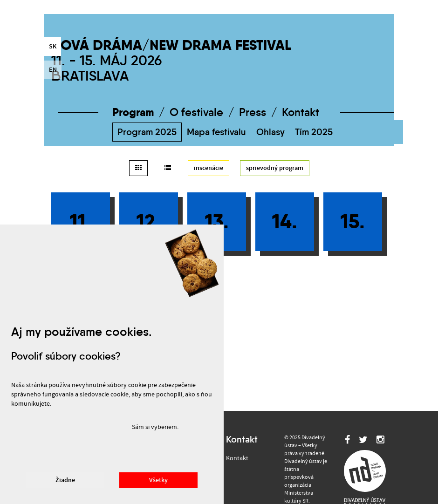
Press (253, 112)
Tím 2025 (314, 132)
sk (53, 47)
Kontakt (301, 112)
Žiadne (65, 480)
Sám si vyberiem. (155, 427)
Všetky (158, 480)
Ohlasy (270, 132)
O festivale (196, 112)
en (53, 70)
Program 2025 (147, 132)
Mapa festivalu (216, 132)
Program (133, 112)
